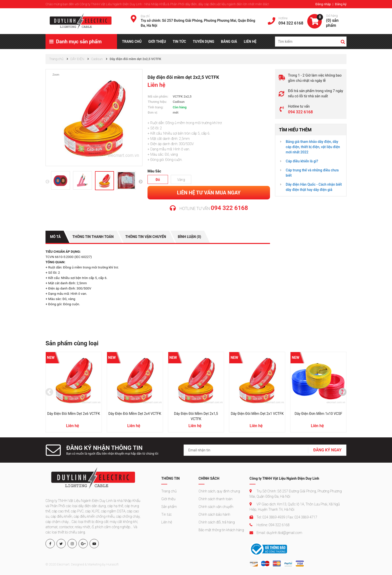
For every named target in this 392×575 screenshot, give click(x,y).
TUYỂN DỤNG (203, 42)
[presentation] (47, 182)
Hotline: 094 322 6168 (269, 525)
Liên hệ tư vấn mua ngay (209, 192)
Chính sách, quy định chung (219, 491)
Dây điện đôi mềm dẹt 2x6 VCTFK (74, 414)
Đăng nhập (323, 4)
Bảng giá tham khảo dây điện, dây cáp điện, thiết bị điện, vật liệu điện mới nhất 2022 (313, 147)
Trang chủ (169, 491)
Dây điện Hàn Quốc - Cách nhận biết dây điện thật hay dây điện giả (314, 187)
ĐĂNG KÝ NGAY (327, 450)
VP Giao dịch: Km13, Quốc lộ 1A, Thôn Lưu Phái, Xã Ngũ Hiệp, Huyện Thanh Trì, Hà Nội (295, 507)
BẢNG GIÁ (229, 42)
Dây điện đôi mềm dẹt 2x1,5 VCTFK (196, 416)
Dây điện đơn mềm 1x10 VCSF (318, 414)
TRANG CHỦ (132, 42)
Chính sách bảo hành (214, 514)
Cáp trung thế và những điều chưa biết (312, 173)
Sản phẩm (169, 507)
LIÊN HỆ (250, 42)
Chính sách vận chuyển (216, 507)
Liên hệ (167, 522)
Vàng (181, 179)
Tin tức (166, 514)
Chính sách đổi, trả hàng (217, 522)
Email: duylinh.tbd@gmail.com (276, 533)
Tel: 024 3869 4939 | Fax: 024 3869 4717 (283, 517)
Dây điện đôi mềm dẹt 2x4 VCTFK (135, 414)
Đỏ (158, 179)
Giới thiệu (168, 499)
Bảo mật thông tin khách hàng (221, 530)
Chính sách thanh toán (215, 499)
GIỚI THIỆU (157, 42)
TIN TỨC (179, 42)
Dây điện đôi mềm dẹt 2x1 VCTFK (257, 414)
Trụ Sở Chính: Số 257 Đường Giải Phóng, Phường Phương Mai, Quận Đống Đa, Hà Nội (296, 494)
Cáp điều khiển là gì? (302, 161)
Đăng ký (341, 4)
